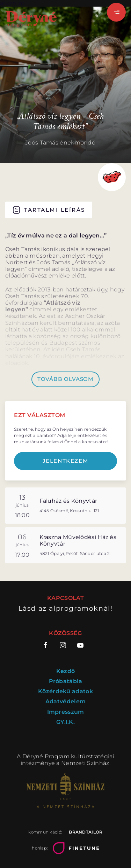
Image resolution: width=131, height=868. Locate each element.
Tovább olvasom (65, 379)
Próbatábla (66, 681)
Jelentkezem (66, 461)
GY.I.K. (65, 722)
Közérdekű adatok (65, 691)
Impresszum (66, 712)
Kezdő (66, 671)
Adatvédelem (65, 701)
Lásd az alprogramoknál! (66, 608)
